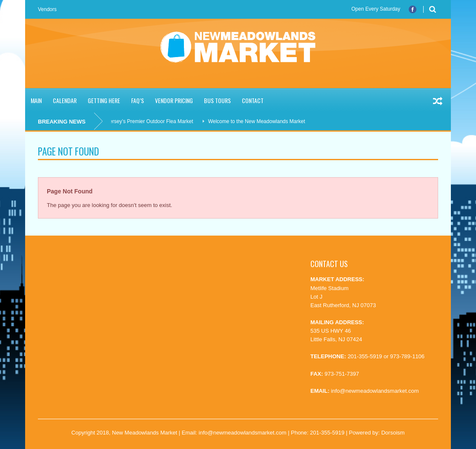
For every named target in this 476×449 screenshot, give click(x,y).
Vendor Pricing (174, 100)
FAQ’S (138, 100)
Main (36, 100)
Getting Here (104, 100)
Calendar (65, 100)
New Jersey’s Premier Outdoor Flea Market (147, 121)
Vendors (47, 9)
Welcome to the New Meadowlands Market (260, 121)
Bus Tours (217, 100)
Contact (253, 100)
